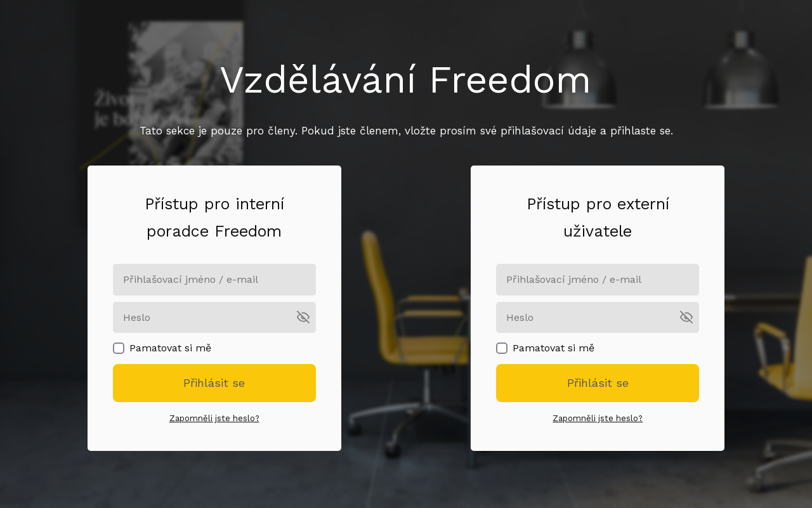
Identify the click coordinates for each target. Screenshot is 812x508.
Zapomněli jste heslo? (214, 418)
